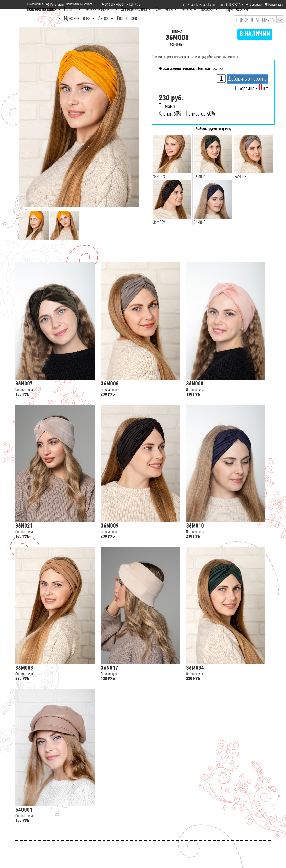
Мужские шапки (77, 19)
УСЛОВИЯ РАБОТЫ (113, 5)
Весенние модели (99, 10)
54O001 (24, 810)
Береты (186, 10)
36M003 (24, 668)
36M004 (195, 668)
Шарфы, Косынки (235, 10)
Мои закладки (274, 5)
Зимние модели (134, 10)
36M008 (110, 384)
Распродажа (127, 19)
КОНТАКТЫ (133, 5)
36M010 (195, 526)
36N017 (109, 668)
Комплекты (164, 10)
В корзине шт (33, 4)
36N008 (195, 384)
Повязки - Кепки (210, 68)
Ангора (104, 19)
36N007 (24, 384)
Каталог (71, 10)
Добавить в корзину (248, 79)
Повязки (207, 10)
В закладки (254, 5)
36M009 (110, 526)
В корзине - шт (252, 89)
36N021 (24, 526)
